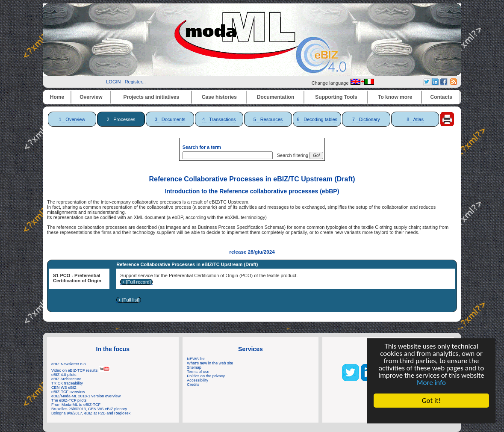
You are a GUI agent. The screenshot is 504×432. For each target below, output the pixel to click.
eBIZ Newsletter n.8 (68, 364)
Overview (91, 97)
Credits (193, 385)
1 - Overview (72, 119)
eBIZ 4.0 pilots (64, 375)
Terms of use (198, 372)
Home (57, 97)
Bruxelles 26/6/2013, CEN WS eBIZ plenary (89, 409)
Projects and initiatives (151, 97)
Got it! (431, 401)
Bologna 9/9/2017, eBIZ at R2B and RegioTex (91, 413)
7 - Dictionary (366, 119)
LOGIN (113, 82)
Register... (136, 82)
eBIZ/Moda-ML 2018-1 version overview (86, 396)
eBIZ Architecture (66, 379)
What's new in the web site (210, 363)
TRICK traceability (67, 383)
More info (431, 383)
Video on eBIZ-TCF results (81, 370)
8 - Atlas (415, 119)
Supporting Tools (336, 97)
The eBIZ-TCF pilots (69, 400)
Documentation (276, 97)
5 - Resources (268, 119)
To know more (395, 97)
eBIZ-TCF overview (68, 392)
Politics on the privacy (206, 376)
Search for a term (202, 147)
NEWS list (196, 359)
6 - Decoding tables (317, 119)
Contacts (441, 97)
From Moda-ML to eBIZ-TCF (76, 405)
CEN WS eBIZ (64, 388)
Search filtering (291, 155)
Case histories (219, 97)
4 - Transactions (219, 119)
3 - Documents (170, 119)
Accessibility (197, 380)
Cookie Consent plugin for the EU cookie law (431, 415)
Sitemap (194, 367)
